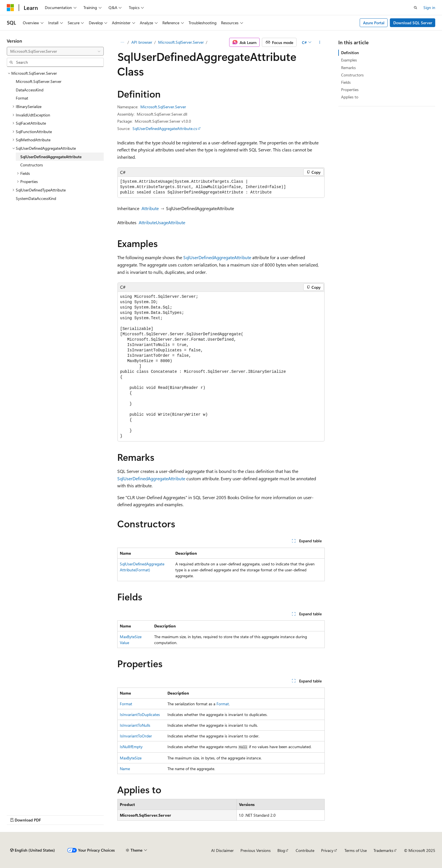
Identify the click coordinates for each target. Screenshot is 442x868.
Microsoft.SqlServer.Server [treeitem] (39, 81)
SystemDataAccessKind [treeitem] (36, 198)
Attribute (150, 208)
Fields (346, 82)
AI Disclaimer (222, 850)
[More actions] (320, 42)
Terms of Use (356, 850)
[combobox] (55, 51)
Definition (350, 53)
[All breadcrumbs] (122, 42)
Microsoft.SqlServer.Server (181, 42)
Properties (350, 90)
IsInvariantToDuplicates (140, 714)
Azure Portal (374, 23)
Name (125, 769)
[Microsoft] (10, 8)
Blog (281, 850)
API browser (142, 42)
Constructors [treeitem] (32, 165)
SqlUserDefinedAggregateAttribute (217, 257)
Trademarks (383, 850)
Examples (349, 60)
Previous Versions (256, 850)
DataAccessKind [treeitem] (30, 90)
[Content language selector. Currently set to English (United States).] (33, 850)
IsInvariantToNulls (135, 725)
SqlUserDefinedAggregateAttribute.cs (165, 128)
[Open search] (416, 8)
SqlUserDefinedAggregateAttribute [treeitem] (51, 157)
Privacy (327, 850)
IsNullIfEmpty (131, 747)
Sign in (429, 7)
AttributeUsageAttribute (162, 222)
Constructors (352, 75)
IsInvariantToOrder (136, 736)
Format (126, 704)
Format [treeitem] (22, 98)
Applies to (350, 97)
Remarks (348, 68)
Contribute (305, 850)
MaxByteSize (131, 758)
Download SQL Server (413, 23)
